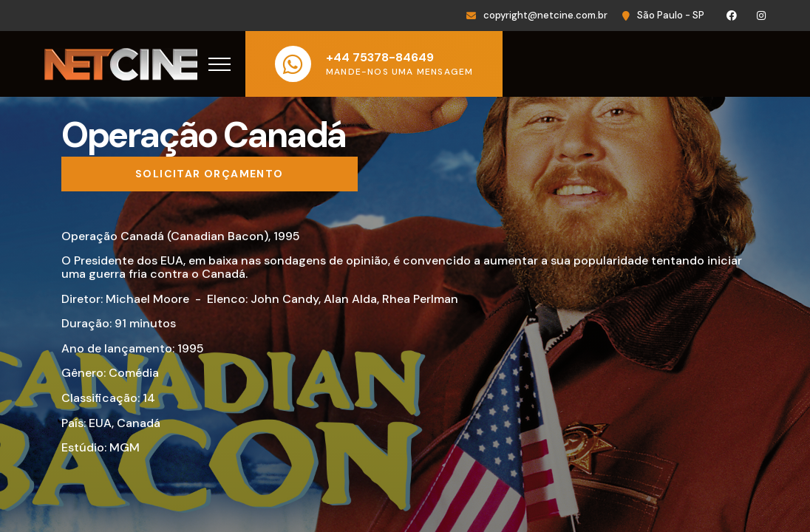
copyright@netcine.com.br (545, 15)
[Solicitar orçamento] (210, 174)
